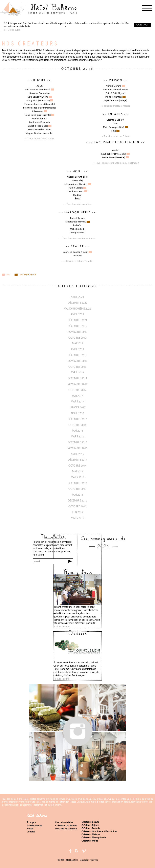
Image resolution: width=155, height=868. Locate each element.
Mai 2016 (77, 431)
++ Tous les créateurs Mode (77, 204)
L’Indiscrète (71, 222)
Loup (116, 123)
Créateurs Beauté (90, 822)
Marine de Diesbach (40, 122)
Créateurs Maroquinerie (94, 837)
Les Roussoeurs (76, 191)
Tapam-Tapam (111, 100)
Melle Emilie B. (77, 229)
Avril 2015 (77, 454)
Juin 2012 (77, 512)
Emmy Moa (32, 100)
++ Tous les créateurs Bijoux (40, 139)
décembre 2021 (77, 320)
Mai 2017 (77, 396)
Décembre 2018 (77, 355)
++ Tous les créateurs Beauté (77, 261)
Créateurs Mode (90, 841)
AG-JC (40, 86)
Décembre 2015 (77, 442)
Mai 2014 (77, 471)
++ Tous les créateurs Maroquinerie (77, 238)
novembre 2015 (77, 448)
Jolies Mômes (71, 184)
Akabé (115, 150)
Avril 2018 (77, 372)
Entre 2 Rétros (77, 218)
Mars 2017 (77, 401)
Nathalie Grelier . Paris (40, 130)
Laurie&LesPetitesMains (114, 154)
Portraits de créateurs (66, 829)
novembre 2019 (77, 332)
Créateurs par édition (66, 826)
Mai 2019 (77, 343)
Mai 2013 (77, 495)
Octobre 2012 (77, 506)
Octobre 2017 (77, 390)
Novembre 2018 (77, 361)
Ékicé (77, 199)
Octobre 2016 (77, 425)
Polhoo (109, 97)
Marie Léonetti (39, 119)
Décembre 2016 (77, 419)
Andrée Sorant (74, 177)
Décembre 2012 (77, 500)
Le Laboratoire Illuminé (115, 90)
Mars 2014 (77, 477)
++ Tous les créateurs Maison (116, 106)
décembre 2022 (77, 303)
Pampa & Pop (77, 233)
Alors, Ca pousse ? (73, 252)
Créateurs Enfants (91, 828)
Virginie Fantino (34, 133)
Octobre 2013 (77, 489)
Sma (114, 131)
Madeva (77, 195)
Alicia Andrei (32, 90)
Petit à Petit (112, 93)
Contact (31, 832)
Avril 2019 (77, 349)
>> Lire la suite (12, 30)
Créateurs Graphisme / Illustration (99, 831)
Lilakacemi (38, 111)
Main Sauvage (110, 127)
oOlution (77, 256)
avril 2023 (77, 297)
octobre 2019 (77, 338)
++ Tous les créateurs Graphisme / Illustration (116, 163)
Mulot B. (32, 126)
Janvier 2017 (77, 407)
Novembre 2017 (77, 384)
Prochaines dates (64, 822)
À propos (31, 822)
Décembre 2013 (77, 483)
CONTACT (142, 25)
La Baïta (77, 225)
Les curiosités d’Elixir (34, 108)
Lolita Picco (108, 157)
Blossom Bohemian (40, 93)
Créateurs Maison (91, 834)
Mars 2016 (77, 436)
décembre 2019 (77, 326)
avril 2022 (77, 314)
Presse (30, 829)
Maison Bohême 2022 (77, 309)
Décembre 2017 (77, 378)
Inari (74, 180)
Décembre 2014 (77, 460)
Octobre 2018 (77, 367)
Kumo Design (76, 188)
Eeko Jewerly (34, 97)
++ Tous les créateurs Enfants (115, 136)
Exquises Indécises (34, 104)
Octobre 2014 (77, 466)
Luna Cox (30, 115)
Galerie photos (34, 826)
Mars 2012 (77, 518)
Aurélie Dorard (114, 86)
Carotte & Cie (113, 120)
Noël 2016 (77, 413)
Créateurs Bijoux (90, 825)
